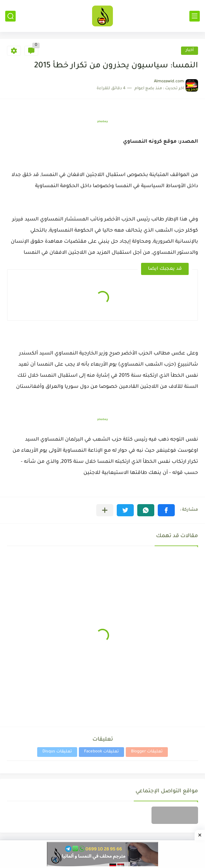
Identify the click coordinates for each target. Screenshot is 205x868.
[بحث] (10, 16)
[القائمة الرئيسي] (195, 16)
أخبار (190, 51)
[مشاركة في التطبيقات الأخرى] (105, 510)
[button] (166, 510)
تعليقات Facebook (101, 752)
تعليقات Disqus (57, 752)
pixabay (102, 122)
